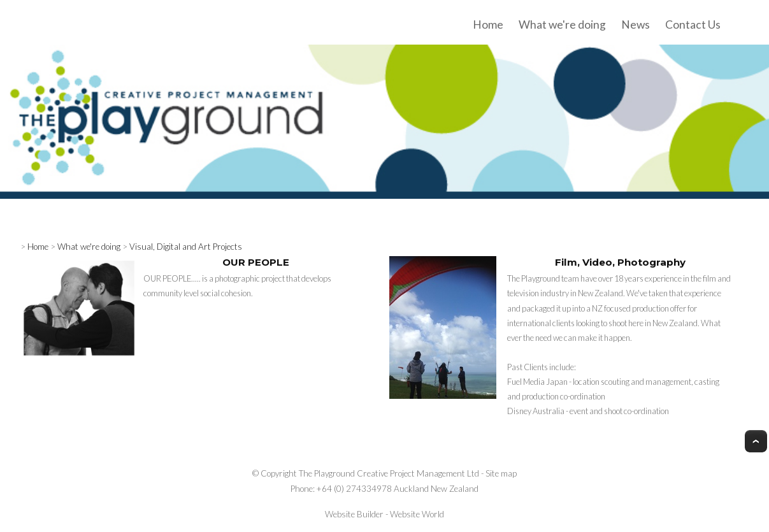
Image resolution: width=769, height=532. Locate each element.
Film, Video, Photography (620, 262)
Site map (501, 473)
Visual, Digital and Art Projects (186, 247)
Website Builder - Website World (384, 514)
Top (756, 441)
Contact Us (693, 25)
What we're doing (562, 25)
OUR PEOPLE (256, 262)
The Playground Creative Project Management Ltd (389, 473)
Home (488, 25)
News (636, 25)
